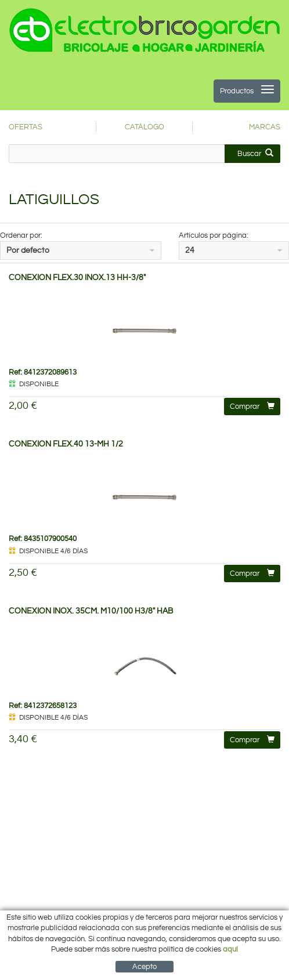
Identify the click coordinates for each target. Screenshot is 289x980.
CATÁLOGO (144, 127)
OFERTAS (26, 127)
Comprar (252, 406)
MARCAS (265, 127)
